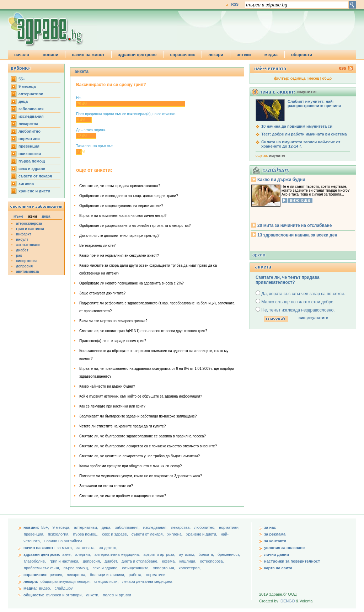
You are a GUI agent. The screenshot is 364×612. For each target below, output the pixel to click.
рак (19, 256)
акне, (67, 554)
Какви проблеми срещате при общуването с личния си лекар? (130, 466)
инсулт (22, 240)
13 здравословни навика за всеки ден (297, 235)
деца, (107, 527)
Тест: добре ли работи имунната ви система (304, 134)
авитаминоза (27, 272)
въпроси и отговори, (64, 595)
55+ (22, 79)
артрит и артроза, (160, 554)
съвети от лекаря (35, 176)
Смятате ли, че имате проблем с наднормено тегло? (123, 496)
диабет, (112, 561)
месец (314, 78)
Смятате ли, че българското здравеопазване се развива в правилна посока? (143, 436)
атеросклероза (29, 223)
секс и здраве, (116, 534)
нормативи (29, 139)
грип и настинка (30, 229)
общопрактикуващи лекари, (66, 581)
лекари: (31, 581)
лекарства (28, 124)
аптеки (244, 55)
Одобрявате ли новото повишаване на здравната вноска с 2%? (132, 283)
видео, (45, 588)
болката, (207, 554)
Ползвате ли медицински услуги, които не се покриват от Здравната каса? (141, 476)
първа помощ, (86, 534)
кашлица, (188, 561)
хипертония (26, 261)
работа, (136, 575)
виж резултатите (313, 318)
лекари (216, 55)
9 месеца (27, 86)
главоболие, (35, 561)
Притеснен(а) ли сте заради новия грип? (113, 341)
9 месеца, (62, 527)
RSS (235, 4)
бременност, (229, 554)
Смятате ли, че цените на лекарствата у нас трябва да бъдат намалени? (140, 456)
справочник (183, 55)
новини (50, 55)
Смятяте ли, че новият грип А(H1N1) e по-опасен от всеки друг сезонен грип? (143, 331)
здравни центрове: (42, 554)
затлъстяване (28, 245)
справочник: (36, 575)
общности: (34, 595)
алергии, (84, 554)
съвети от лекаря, (148, 534)
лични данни (277, 554)
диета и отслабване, (141, 561)
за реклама (275, 534)
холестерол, (190, 568)
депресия (24, 266)
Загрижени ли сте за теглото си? (106, 486)
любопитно (30, 131)
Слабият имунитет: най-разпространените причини (314, 103)
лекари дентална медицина (147, 581)
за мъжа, (65, 548)
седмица (298, 78)
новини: (31, 527)
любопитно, (205, 527)
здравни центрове (137, 55)
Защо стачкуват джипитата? (102, 293)
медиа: (30, 588)
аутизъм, (187, 554)
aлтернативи (31, 94)
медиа (271, 55)
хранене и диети (34, 191)
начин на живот (88, 55)
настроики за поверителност (292, 561)
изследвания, (156, 527)
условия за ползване (284, 548)
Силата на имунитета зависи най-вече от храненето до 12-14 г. (301, 144)
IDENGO (287, 601)
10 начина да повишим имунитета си (297, 126)
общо (327, 78)
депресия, (92, 561)
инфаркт (24, 234)
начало (22, 55)
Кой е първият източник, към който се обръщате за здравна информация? (141, 396)
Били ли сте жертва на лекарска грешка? (113, 321)
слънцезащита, (136, 568)
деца (23, 101)
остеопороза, (212, 561)
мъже (18, 216)
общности (302, 55)
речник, (57, 575)
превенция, (35, 534)
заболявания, (128, 527)
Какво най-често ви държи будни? (107, 386)
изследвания (31, 116)
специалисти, (106, 581)
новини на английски (63, 541)
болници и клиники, (108, 575)
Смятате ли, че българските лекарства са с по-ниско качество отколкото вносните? (148, 446)
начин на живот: (39, 548)
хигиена (26, 183)
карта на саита (278, 568)
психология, (59, 534)
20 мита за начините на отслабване (295, 225)
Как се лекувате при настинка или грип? (112, 406)
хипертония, (165, 568)
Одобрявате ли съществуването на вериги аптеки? (121, 206)
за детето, (108, 548)
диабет (22, 250)
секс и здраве (32, 169)
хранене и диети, (202, 534)
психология (30, 154)
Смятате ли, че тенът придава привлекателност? (120, 186)
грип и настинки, (65, 561)
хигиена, (176, 534)
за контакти (275, 541)
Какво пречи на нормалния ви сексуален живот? (119, 256)
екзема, (170, 561)
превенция (29, 146)
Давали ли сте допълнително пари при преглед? (119, 236)
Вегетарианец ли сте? (97, 246)
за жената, (86, 548)
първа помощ (32, 161)
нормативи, (229, 527)
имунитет (277, 156)
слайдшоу (64, 588)
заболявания (31, 109)
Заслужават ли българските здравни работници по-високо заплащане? (138, 416)
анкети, (93, 595)
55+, (46, 527)
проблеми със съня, (42, 568)
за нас (270, 527)
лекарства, (181, 527)
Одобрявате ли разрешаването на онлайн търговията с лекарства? (135, 226)
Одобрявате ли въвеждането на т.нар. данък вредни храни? (129, 196)
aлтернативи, (87, 527)
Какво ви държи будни (281, 180)
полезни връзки (117, 595)
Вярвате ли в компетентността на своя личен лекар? (123, 216)
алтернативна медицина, (118, 554)
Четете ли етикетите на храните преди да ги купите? (122, 426)
